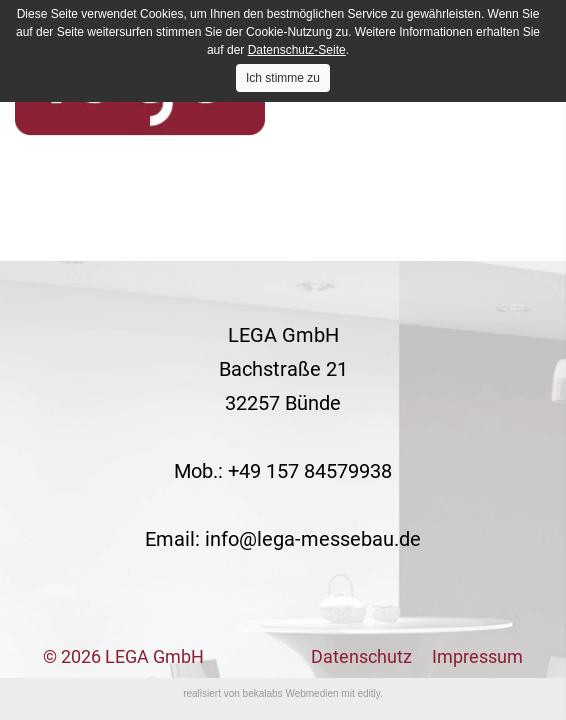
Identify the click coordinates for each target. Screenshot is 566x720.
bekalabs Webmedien (291, 693)
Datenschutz (361, 656)
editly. (369, 693)
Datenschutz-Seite (297, 50)
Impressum (477, 656)
